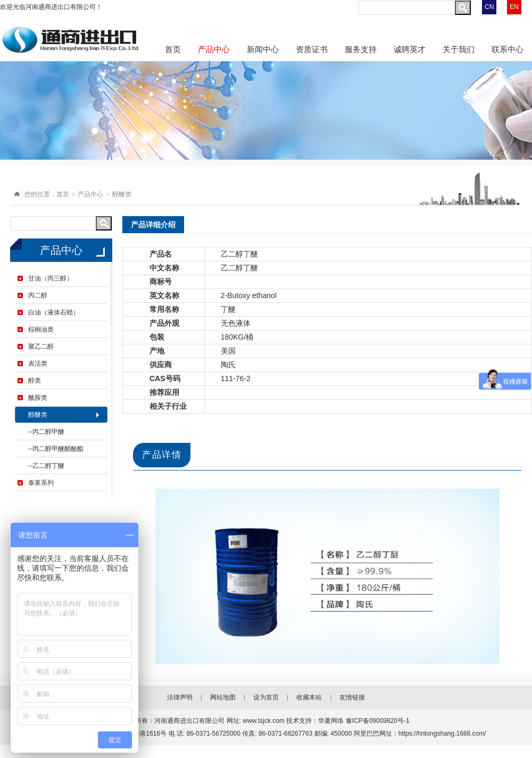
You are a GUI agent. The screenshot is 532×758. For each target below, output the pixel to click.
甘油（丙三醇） (51, 278)
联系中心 (508, 49)
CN (489, 7)
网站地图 (223, 697)
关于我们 (459, 49)
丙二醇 (38, 295)
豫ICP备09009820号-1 (378, 721)
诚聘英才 (410, 49)
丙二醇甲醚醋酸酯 (58, 449)
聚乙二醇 (41, 347)
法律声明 (180, 697)
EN (514, 7)
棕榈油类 (41, 329)
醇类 (35, 381)
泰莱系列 (41, 483)
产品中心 (214, 49)
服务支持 (361, 49)
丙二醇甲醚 (48, 432)
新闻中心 (263, 49)
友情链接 (352, 697)
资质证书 (312, 49)
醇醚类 (122, 194)
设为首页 (266, 697)
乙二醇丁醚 (48, 466)
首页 (173, 49)
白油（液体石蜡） (54, 312)
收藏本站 (309, 697)
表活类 (38, 364)
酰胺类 (38, 398)
